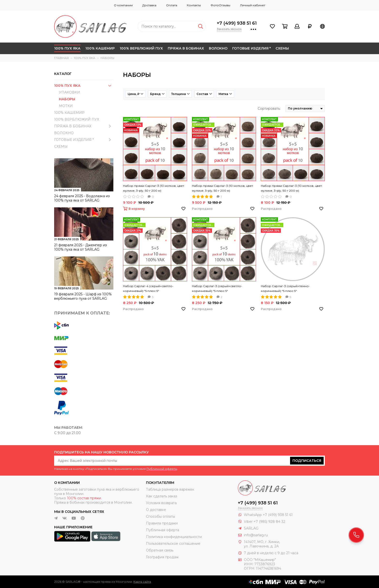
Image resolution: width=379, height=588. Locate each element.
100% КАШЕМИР (100, 48)
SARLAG (251, 528)
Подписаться (307, 461)
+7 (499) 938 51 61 (237, 23)
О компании (123, 5)
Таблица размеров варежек (170, 489)
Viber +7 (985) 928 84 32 (265, 522)
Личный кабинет (253, 5)
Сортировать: (269, 109)
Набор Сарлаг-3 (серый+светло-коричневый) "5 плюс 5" (217, 288)
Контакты (194, 5)
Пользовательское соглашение (173, 544)
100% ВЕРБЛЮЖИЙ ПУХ (141, 48)
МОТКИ (66, 106)
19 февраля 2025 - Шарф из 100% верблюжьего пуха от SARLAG (83, 296)
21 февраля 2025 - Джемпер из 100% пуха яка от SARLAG (80, 247)
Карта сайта (142, 582)
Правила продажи (162, 523)
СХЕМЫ (282, 48)
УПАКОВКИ (69, 92)
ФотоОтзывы (220, 5)
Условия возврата (161, 503)
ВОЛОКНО (218, 48)
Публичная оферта (163, 530)
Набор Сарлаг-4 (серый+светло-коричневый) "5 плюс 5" (148, 288)
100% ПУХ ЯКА (67, 48)
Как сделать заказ (162, 496)
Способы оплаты (160, 516)
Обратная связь (160, 550)
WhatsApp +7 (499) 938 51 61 (268, 515)
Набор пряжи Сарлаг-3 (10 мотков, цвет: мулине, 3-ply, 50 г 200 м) (154, 188)
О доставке (156, 510)
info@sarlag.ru (256, 535)
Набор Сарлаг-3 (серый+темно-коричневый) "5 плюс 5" (285, 288)
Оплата (172, 5)
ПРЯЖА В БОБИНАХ (186, 48)
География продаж (162, 557)
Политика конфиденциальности (174, 537)
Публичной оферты (162, 469)
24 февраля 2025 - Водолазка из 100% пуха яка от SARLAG (82, 198)
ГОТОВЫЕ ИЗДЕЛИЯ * (251, 48)
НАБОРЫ (67, 99)
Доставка (149, 5)
